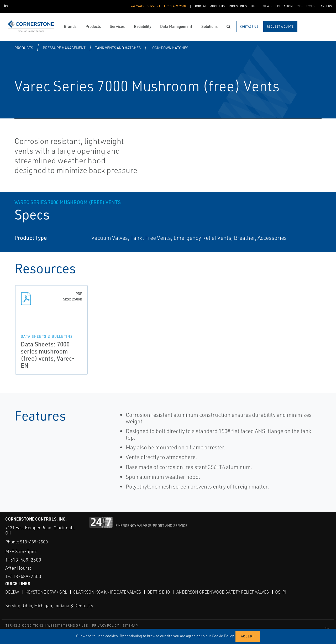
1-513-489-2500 (23, 560)
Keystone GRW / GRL (46, 592)
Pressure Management (64, 48)
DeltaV (12, 592)
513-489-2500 (34, 542)
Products (24, 48)
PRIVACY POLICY (106, 625)
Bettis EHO (159, 592)
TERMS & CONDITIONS (25, 625)
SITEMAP (130, 625)
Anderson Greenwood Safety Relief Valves (223, 592)
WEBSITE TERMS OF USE (68, 625)
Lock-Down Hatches (169, 48)
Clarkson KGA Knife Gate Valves (107, 592)
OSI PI (281, 592)
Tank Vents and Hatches (118, 48)
